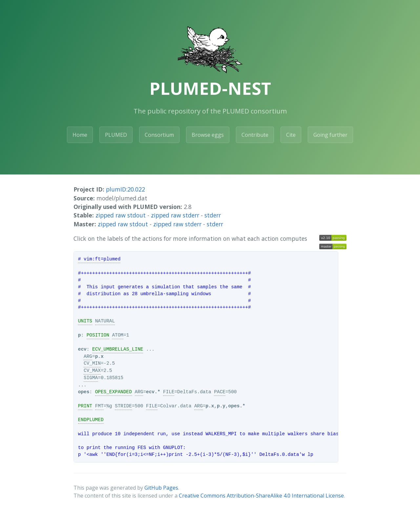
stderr (213, 215)
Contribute (255, 135)
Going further (330, 135)
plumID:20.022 (126, 189)
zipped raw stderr (175, 215)
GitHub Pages (161, 488)
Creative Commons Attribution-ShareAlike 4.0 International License (261, 496)
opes (84, 392)
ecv (82, 349)
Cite (291, 135)
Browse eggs (208, 135)
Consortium (159, 135)
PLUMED (116, 135)
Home (80, 135)
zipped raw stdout (121, 215)
